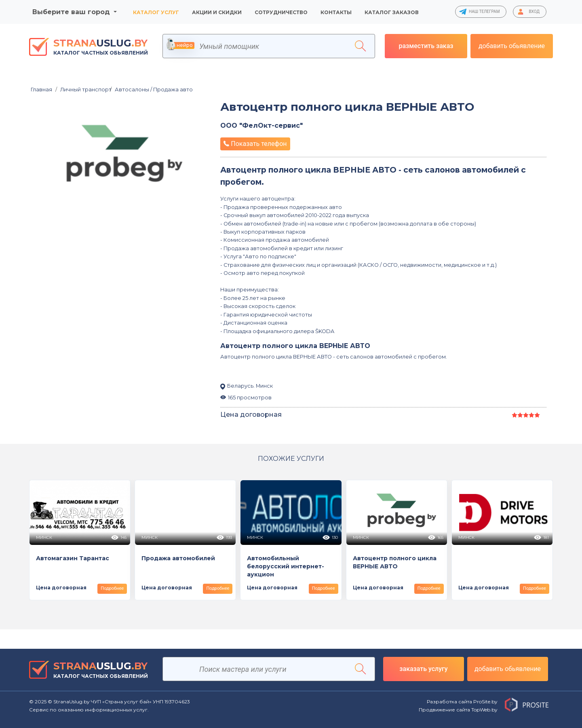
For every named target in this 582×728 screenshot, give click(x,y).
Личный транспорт (83, 90)
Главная (41, 90)
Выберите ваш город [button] (72, 12)
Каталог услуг (156, 12)
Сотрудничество (281, 12)
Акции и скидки (217, 12)
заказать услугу (423, 669)
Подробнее (112, 589)
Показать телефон (255, 144)
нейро (181, 45)
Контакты (336, 12)
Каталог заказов (392, 12)
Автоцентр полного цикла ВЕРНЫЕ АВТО (347, 107)
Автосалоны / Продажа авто (151, 90)
